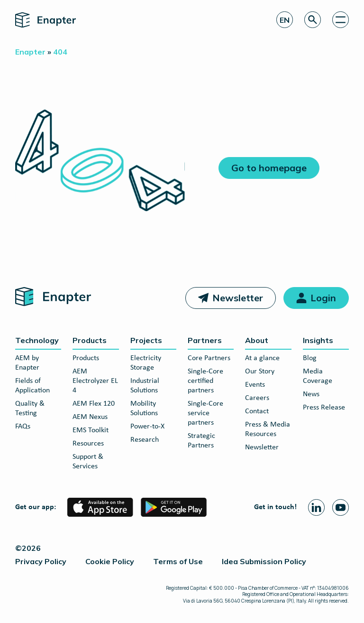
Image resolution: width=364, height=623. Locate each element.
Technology (37, 340)
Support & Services (88, 462)
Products (90, 340)
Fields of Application (32, 386)
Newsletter (238, 298)
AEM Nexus (90, 417)
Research (145, 440)
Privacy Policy (41, 561)
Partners (205, 340)
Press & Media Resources (268, 429)
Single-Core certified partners (205, 381)
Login (323, 298)
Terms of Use (178, 561)
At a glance (262, 358)
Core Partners (209, 358)
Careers (257, 398)
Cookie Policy (110, 561)
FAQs (23, 427)
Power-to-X (147, 427)
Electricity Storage (146, 363)
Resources (88, 444)
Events (255, 385)
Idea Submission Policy (264, 561)
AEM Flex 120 (94, 404)
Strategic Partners (201, 441)
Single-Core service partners (205, 413)
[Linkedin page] (316, 507)
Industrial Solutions (145, 386)
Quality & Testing (30, 409)
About (257, 340)
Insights (318, 340)
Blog (310, 358)
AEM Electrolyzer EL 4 (95, 381)
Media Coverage (318, 376)
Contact (257, 411)
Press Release (324, 408)
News (311, 394)
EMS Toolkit (91, 430)
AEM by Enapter (27, 363)
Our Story (260, 372)
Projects (146, 340)
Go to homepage (269, 168)
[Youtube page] (341, 507)
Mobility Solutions (144, 409)
